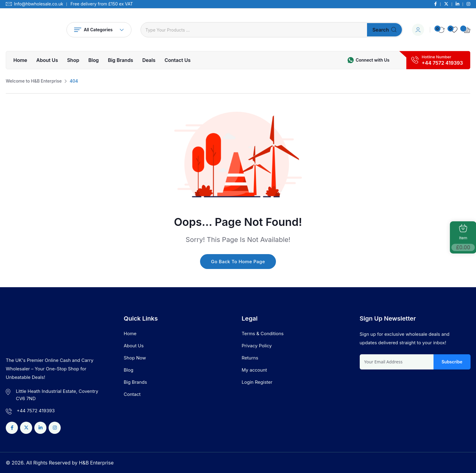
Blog (93, 60)
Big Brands (120, 60)
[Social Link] (435, 4)
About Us (47, 60)
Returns (250, 358)
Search (384, 30)
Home (20, 60)
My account (254, 370)
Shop (73, 60)
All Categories (99, 30)
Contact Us (178, 60)
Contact (132, 394)
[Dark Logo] (32, 30)
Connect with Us (373, 60)
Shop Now (135, 358)
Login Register (257, 382)
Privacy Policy (257, 346)
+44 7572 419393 (442, 63)
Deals (149, 60)
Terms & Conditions (263, 333)
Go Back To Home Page (238, 262)
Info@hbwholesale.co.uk (39, 4)
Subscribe (452, 362)
